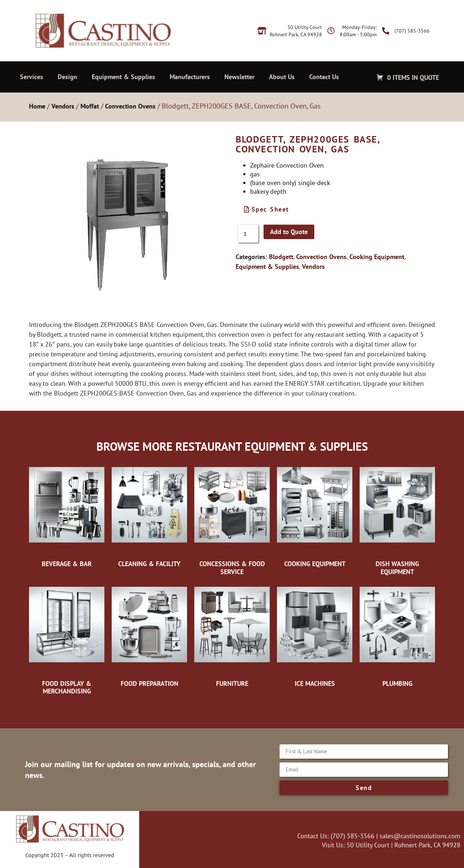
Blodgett (281, 257)
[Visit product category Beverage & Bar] (67, 515)
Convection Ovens (130, 106)
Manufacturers (190, 77)
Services (32, 77)
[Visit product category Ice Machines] (315, 635)
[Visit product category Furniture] (232, 635)
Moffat (90, 106)
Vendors (63, 106)
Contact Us (324, 77)
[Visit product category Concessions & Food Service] (232, 519)
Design (67, 77)
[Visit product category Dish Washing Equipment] (397, 519)
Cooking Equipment (377, 257)
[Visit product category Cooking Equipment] (315, 515)
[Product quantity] (248, 234)
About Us (282, 77)
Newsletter (239, 77)
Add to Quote (289, 232)
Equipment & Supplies (123, 77)
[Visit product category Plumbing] (397, 635)
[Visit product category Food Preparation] (149, 635)
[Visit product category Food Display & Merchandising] (67, 639)
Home (37, 106)
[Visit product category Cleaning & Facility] (149, 515)
